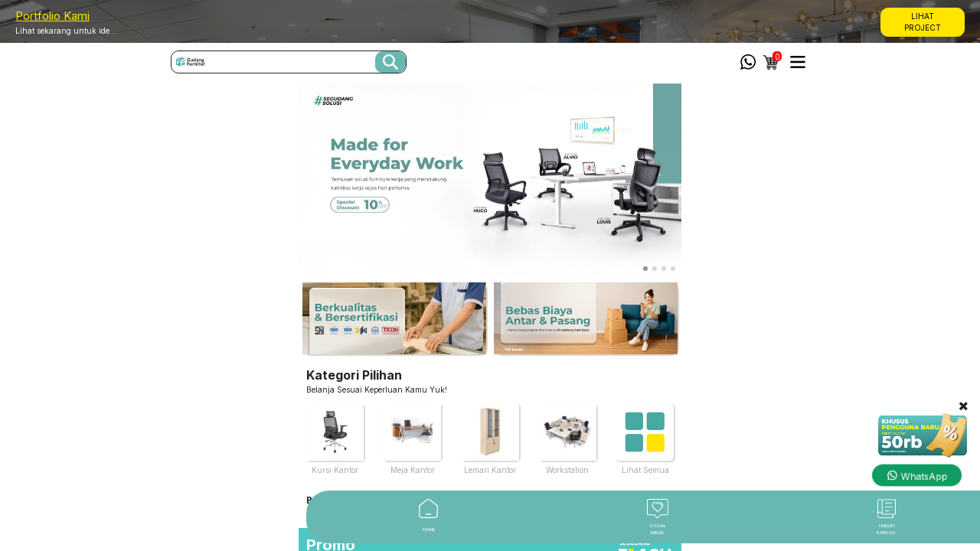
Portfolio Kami (52, 16)
